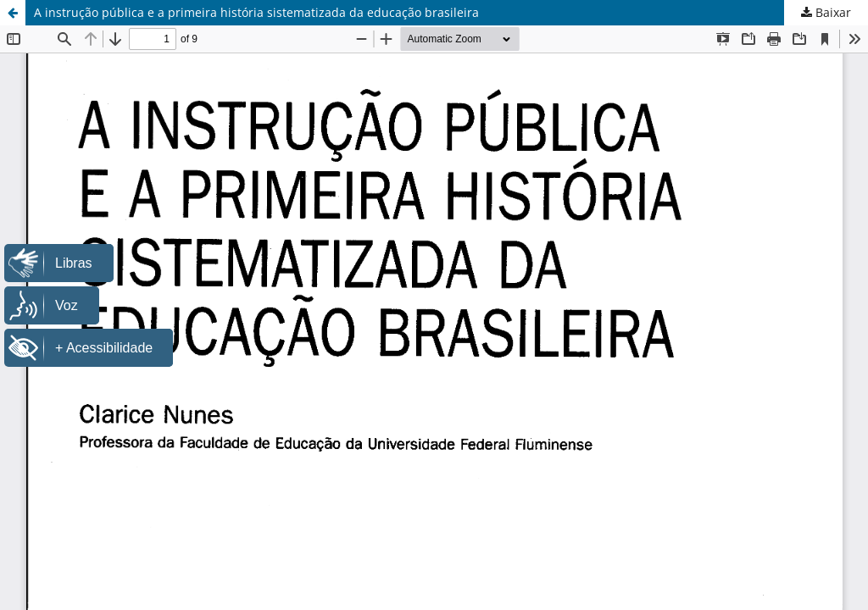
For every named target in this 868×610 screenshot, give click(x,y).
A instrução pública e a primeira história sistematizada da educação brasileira (256, 12)
